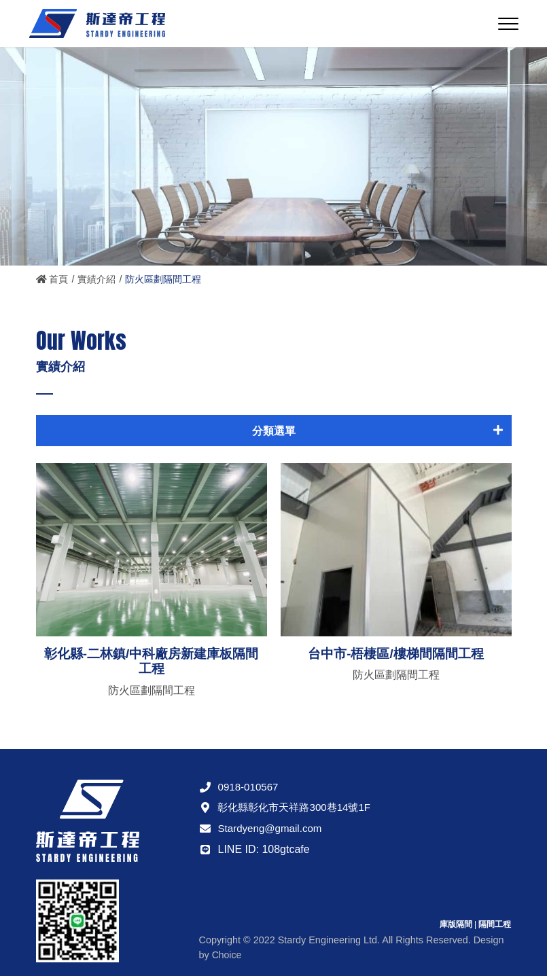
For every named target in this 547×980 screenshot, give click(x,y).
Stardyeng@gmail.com (263, 832)
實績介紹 (97, 279)
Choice (227, 958)
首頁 (52, 279)
